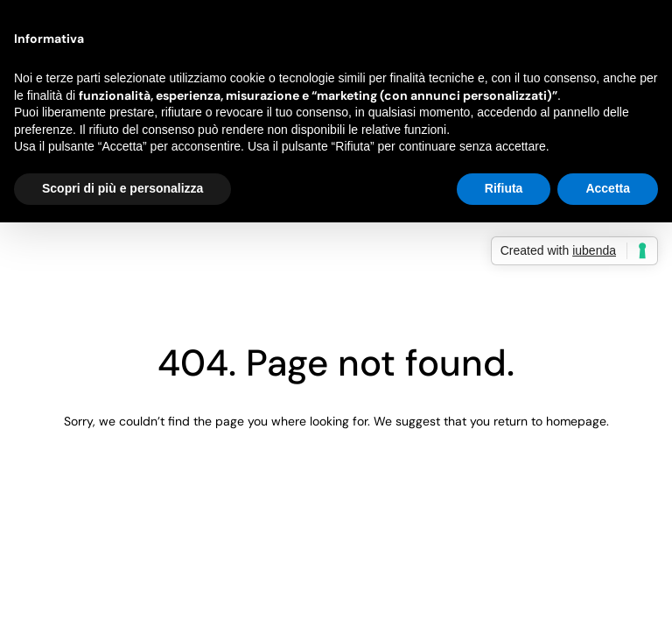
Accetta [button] (608, 188)
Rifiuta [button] (504, 188)
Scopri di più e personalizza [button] (122, 188)
